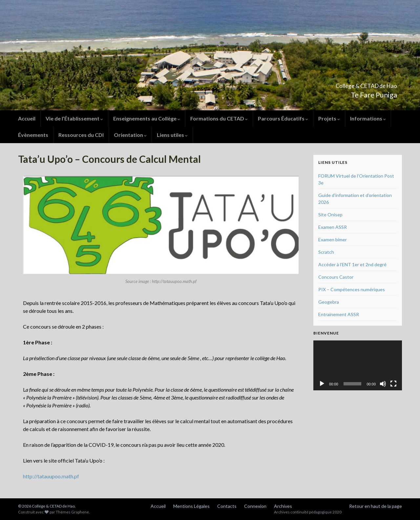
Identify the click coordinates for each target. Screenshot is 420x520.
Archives (283, 506)
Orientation (130, 135)
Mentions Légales (191, 506)
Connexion (255, 506)
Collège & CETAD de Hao (344, 84)
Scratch (326, 252)
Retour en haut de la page (376, 506)
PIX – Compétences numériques (352, 289)
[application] (358, 365)
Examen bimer (333, 239)
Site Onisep (330, 215)
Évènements (33, 135)
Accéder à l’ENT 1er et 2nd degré (352, 264)
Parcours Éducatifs (283, 118)
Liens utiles (172, 135)
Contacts (227, 506)
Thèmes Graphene (72, 512)
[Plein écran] (393, 384)
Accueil (27, 118)
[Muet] (383, 384)
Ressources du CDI (81, 135)
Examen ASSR (333, 227)
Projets (329, 118)
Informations (368, 118)
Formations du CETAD (219, 118)
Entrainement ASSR (339, 314)
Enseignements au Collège (147, 118)
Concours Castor (336, 277)
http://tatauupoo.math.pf (51, 476)
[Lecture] (322, 384)
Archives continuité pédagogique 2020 (308, 512)
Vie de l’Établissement (74, 118)
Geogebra (329, 302)
